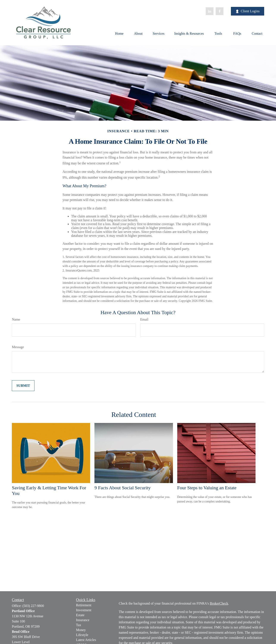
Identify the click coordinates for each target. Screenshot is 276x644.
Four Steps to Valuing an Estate (207, 488)
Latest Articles (86, 640)
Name (16, 319)
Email (144, 319)
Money (81, 630)
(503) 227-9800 (33, 606)
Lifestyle (82, 635)
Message (18, 347)
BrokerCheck (219, 603)
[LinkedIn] (210, 11)
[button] (119, 33)
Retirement (84, 605)
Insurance (83, 620)
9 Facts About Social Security (122, 488)
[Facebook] (220, 11)
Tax (79, 625)
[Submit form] (23, 386)
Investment (84, 610)
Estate (80, 615)
